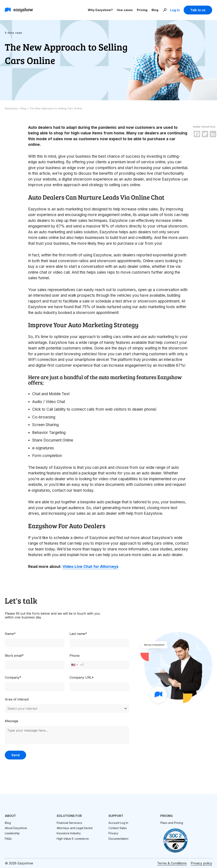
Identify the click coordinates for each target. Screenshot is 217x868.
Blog (155, 10)
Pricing (142, 10)
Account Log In (118, 823)
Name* (10, 634)
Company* (13, 677)
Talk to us (198, 10)
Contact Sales (118, 828)
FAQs (8, 839)
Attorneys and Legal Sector (75, 828)
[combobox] (74, 665)
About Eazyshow (16, 828)
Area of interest (17, 699)
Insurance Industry (69, 833)
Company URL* (82, 677)
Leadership (12, 833)
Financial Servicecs (69, 823)
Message (12, 721)
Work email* (14, 656)
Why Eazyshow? (100, 10)
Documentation (118, 839)
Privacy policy (201, 863)
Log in (175, 10)
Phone (75, 656)
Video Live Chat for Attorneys (91, 567)
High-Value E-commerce (73, 839)
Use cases (125, 10)
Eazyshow (12, 108)
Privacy (113, 833)
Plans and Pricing (172, 823)
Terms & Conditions (172, 863)
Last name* (78, 634)
